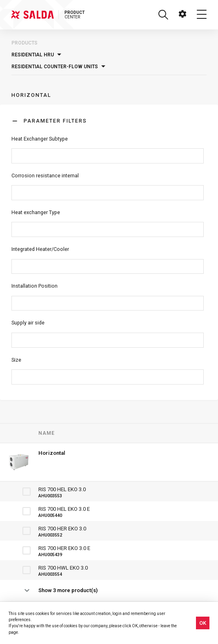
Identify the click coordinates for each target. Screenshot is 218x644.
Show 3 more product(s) (68, 590)
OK (203, 623)
